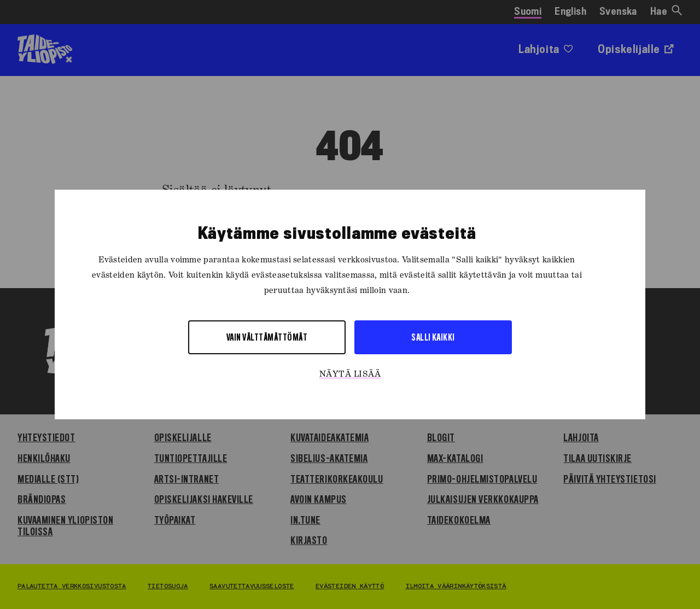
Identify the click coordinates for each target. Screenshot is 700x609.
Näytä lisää (350, 374)
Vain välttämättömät (267, 337)
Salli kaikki (433, 337)
